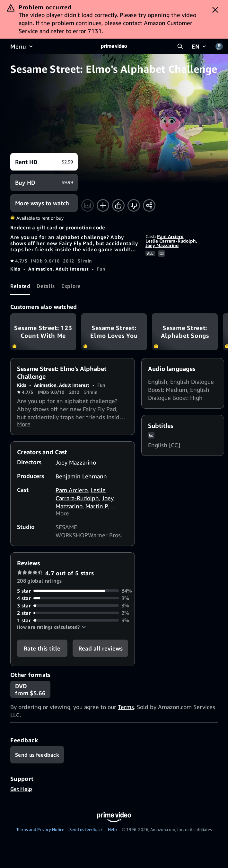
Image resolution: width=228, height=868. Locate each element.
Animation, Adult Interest (58, 269)
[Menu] (22, 46)
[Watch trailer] (88, 205)
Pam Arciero (170, 236)
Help (112, 831)
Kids (15, 269)
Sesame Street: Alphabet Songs (185, 332)
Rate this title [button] (42, 650)
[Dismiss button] (215, 10)
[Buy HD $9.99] (44, 182)
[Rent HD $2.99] (44, 162)
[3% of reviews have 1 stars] (73, 622)
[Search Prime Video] (180, 46)
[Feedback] (37, 757)
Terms (126, 709)
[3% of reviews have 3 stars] (73, 608)
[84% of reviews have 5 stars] (73, 593)
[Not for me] (134, 205)
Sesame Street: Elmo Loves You (114, 332)
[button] (52, 629)
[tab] (20, 286)
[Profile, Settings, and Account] (219, 46)
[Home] (114, 46)
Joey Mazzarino (162, 245)
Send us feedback (86, 831)
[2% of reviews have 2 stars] (73, 615)
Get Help (21, 791)
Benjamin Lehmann (81, 477)
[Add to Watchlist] (103, 205)
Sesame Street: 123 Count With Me (43, 332)
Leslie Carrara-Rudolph (171, 241)
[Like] (118, 205)
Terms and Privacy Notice (40, 831)
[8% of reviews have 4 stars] (73, 600)
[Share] (149, 205)
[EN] (200, 46)
